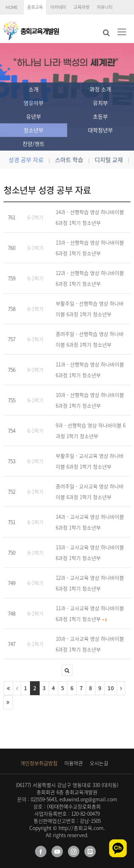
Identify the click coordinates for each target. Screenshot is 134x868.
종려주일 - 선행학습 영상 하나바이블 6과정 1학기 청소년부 (90, 339)
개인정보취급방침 (39, 763)
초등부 (100, 117)
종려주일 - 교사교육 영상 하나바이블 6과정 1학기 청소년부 (90, 492)
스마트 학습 (69, 160)
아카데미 (58, 7)
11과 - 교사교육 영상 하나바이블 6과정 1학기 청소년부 (90, 613)
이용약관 (74, 763)
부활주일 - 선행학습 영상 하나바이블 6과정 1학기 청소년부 (90, 309)
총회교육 (35, 7)
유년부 (34, 117)
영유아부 (34, 103)
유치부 (100, 103)
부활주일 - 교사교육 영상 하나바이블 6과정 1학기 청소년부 (90, 461)
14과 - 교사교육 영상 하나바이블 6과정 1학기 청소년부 (90, 522)
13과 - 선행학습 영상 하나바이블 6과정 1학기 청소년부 (90, 248)
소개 (34, 89)
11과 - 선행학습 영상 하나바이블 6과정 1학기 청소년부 (90, 370)
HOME (12, 7)
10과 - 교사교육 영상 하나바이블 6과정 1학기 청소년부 (90, 644)
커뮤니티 (105, 7)
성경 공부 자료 (26, 160)
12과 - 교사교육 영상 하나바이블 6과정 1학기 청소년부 (90, 583)
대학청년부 (100, 130)
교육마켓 (81, 7)
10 (111, 688)
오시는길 (99, 763)
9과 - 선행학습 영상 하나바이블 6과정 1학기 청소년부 (91, 431)
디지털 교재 (109, 160)
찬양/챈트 (34, 144)
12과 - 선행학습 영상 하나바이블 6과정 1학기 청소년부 (90, 278)
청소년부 (34, 130)
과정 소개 (100, 89)
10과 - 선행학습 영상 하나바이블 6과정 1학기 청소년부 (90, 400)
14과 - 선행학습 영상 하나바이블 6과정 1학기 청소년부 (90, 217)
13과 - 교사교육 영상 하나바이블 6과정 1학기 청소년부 (90, 552)
